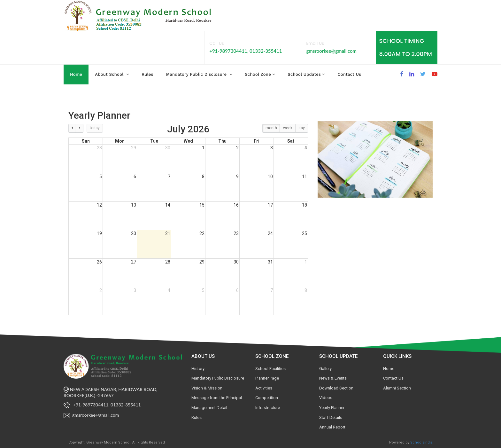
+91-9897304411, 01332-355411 (246, 51)
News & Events (333, 378)
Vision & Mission (207, 388)
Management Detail (209, 408)
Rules (197, 417)
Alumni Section (397, 388)
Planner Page (267, 378)
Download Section (336, 388)
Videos (326, 398)
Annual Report (332, 427)
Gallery (325, 369)
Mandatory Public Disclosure (218, 378)
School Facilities (270, 369)
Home (76, 74)
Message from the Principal (217, 398)
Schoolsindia (421, 442)
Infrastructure (268, 408)
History (198, 369)
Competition (267, 398)
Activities (264, 388)
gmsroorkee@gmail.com (331, 51)
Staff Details (331, 417)
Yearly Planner (332, 408)
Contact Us (393, 378)
